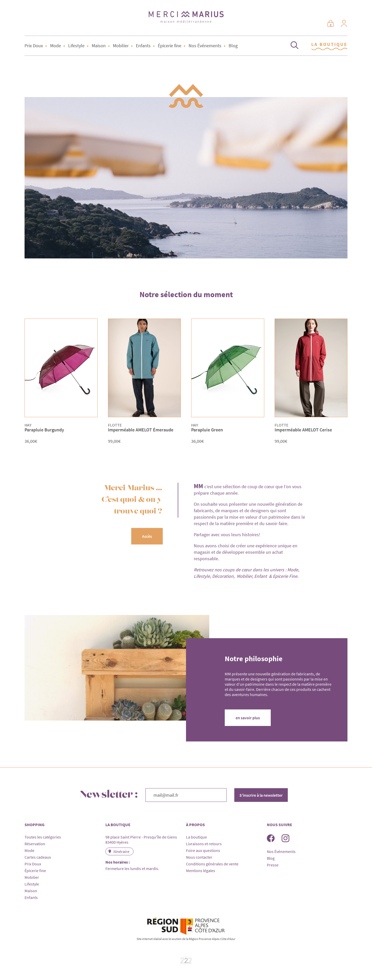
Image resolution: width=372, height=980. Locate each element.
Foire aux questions (203, 850)
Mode (56, 46)
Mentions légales (201, 871)
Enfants (143, 46)
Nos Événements (205, 46)
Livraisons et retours (204, 844)
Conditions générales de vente (212, 864)
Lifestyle (76, 46)
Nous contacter (199, 857)
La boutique (196, 837)
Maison (99, 46)
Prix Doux (34, 46)
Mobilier (121, 46)
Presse (273, 865)
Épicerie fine (170, 46)
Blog (233, 46)
